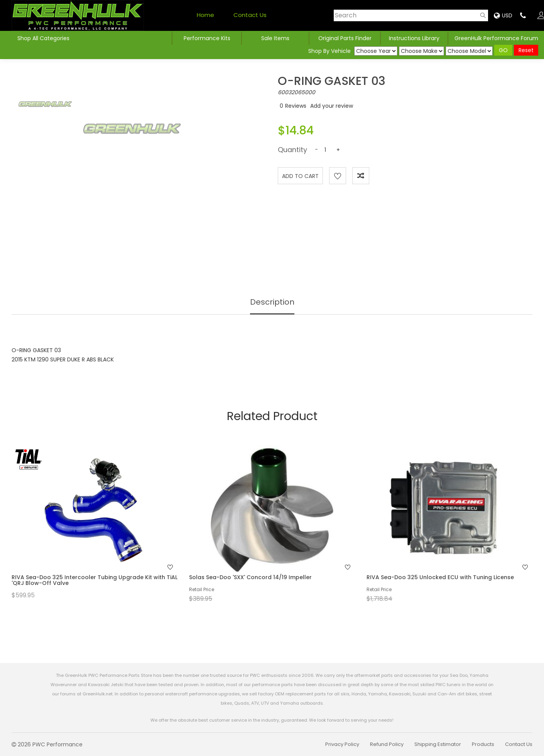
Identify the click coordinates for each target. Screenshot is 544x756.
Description (272, 302)
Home (205, 15)
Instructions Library (414, 38)
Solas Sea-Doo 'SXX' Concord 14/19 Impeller (250, 577)
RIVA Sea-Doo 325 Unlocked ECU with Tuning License (440, 577)
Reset (526, 50)
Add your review (332, 106)
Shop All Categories (43, 38)
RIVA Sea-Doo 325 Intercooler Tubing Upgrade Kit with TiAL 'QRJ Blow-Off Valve (95, 580)
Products (483, 744)
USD (503, 15)
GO (503, 50)
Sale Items (275, 38)
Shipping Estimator (438, 744)
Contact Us (250, 15)
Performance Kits (207, 38)
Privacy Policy (342, 744)
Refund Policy (387, 744)
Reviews (296, 106)
